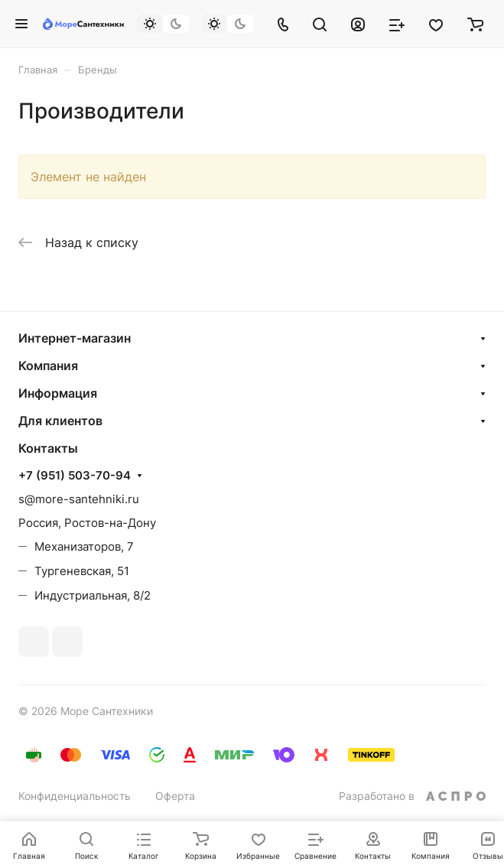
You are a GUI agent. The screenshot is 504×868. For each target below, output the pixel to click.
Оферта (175, 796)
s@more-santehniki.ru (79, 499)
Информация (58, 393)
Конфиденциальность (75, 796)
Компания (48, 366)
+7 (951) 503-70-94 (75, 476)
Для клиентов (60, 421)
